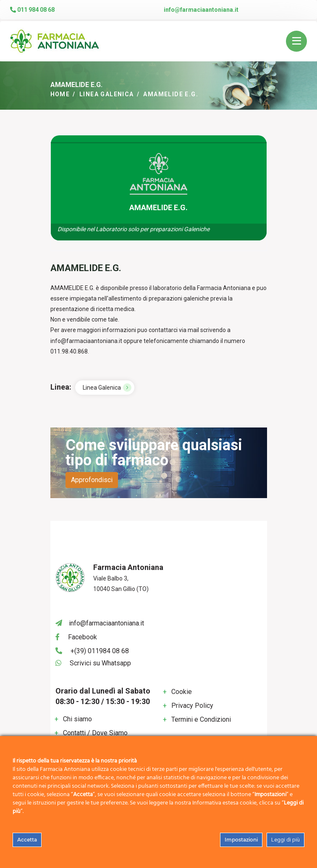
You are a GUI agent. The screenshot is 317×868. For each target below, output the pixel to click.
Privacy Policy (192, 706)
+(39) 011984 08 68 (100, 651)
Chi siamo (77, 719)
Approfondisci (92, 480)
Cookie (182, 692)
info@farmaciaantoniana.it (201, 10)
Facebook (83, 637)
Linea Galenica (107, 94)
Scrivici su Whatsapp (100, 663)
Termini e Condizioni (201, 719)
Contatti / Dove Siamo (95, 733)
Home (60, 94)
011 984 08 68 (32, 10)
